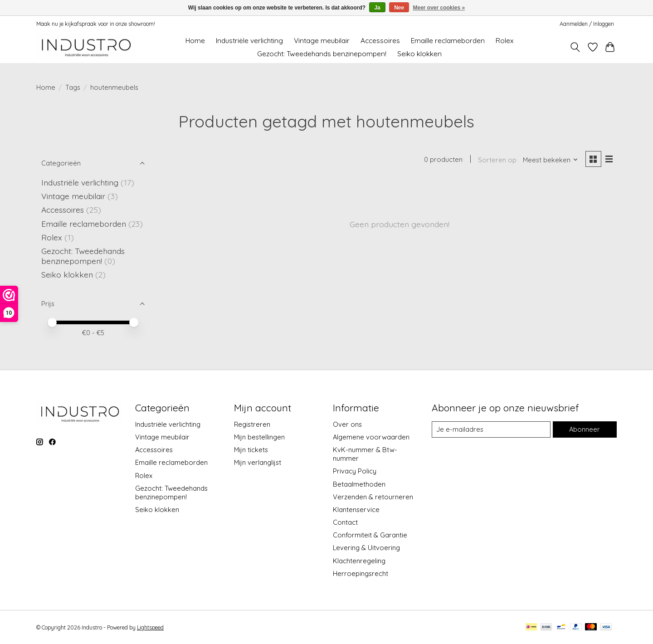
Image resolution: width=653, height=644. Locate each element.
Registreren (252, 424)
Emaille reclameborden (448, 41)
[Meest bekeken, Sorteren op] (551, 160)
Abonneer (585, 429)
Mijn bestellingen (259, 437)
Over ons (347, 424)
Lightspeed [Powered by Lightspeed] (150, 627)
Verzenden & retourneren (373, 497)
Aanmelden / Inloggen (587, 24)
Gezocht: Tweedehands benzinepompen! (322, 54)
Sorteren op (497, 160)
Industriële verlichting (249, 41)
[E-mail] (491, 429)
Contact (345, 522)
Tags (73, 87)
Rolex (504, 41)
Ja (377, 8)
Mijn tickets (251, 450)
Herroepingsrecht (361, 573)
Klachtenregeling (359, 561)
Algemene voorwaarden (371, 437)
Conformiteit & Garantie (370, 535)
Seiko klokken (419, 54)
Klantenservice (356, 510)
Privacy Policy (355, 471)
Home (195, 41)
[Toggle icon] (575, 47)
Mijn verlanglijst (258, 462)
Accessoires (380, 41)
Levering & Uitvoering (366, 548)
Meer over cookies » (439, 8)
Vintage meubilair (322, 41)
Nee (399, 8)
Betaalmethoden (359, 484)
